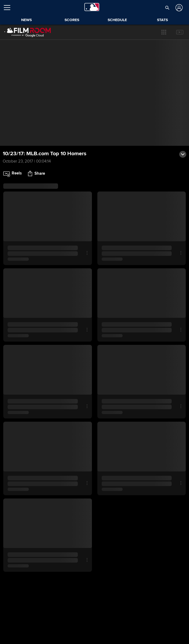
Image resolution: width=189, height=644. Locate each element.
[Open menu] (9, 8)
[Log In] (179, 8)
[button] (164, 32)
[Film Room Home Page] (28, 32)
